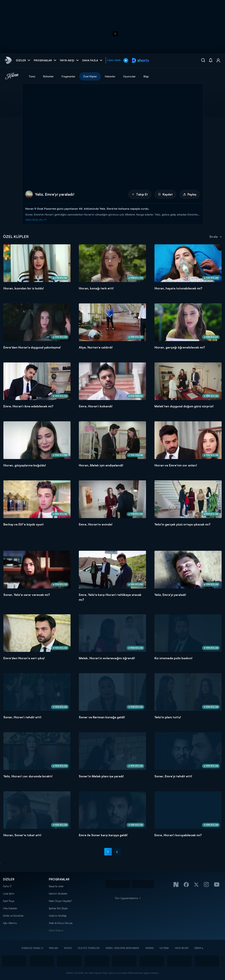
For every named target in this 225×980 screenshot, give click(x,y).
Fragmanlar (68, 76)
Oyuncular (129, 76)
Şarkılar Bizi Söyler (58, 908)
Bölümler (48, 76)
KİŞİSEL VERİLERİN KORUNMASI (122, 948)
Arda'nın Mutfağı (58, 916)
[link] (8, 60)
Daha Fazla (55, 930)
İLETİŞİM (164, 948)
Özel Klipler (90, 76)
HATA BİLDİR (182, 948)
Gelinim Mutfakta (58, 894)
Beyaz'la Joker (56, 886)
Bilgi (146, 76)
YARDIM (149, 948)
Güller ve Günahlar (13, 916)
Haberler (110, 76)
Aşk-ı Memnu (10, 923)
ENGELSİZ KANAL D (32, 948)
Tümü (32, 76)
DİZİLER (9, 879)
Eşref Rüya (9, 901)
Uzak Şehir (9, 894)
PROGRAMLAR (59, 879)
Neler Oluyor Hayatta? (60, 901)
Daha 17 (7, 886)
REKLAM (54, 948)
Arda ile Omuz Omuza (61, 923)
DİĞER (198, 948)
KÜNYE (68, 948)
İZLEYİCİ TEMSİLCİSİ (89, 948)
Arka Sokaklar (10, 908)
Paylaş (190, 194)
